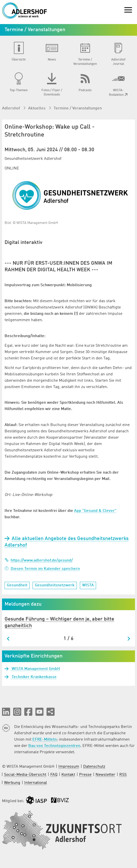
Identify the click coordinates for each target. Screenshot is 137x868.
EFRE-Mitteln (44, 740)
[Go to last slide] (8, 639)
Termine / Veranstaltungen (78, 108)
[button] (6, 712)
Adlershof (12, 108)
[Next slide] (129, 639)
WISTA (88, 585)
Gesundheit (17, 585)
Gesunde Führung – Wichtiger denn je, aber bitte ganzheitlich (59, 623)
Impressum (69, 767)
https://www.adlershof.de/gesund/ (39, 561)
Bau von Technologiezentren (54, 746)
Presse (85, 775)
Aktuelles (37, 108)
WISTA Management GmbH (35, 669)
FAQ (54, 775)
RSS (123, 775)
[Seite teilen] (51, 712)
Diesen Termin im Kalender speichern (42, 569)
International (36, 783)
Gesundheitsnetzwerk (55, 585)
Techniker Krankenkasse (34, 677)
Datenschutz (94, 767)
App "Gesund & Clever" (95, 511)
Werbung (12, 783)
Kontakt (68, 775)
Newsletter (105, 775)
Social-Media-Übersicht (25, 775)
